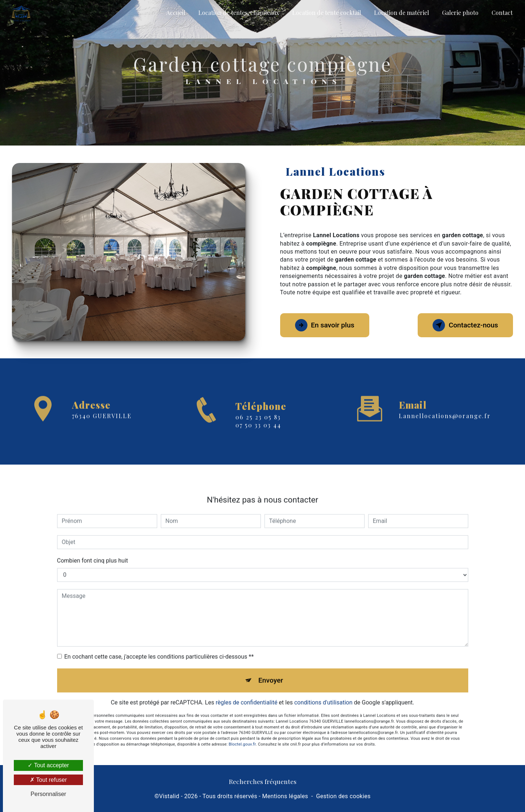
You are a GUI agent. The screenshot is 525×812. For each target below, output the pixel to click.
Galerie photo (460, 13)
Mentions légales (285, 796)
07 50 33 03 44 (258, 433)
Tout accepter (48, 765)
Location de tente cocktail (327, 13)
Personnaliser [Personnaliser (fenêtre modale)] (48, 794)
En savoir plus (325, 325)
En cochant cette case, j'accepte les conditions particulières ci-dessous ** (159, 649)
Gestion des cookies (343, 796)
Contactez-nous (465, 325)
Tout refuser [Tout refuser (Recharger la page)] (48, 780)
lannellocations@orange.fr (445, 408)
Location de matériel (401, 13)
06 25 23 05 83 (258, 425)
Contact (502, 13)
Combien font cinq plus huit (93, 553)
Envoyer (271, 672)
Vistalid (169, 796)
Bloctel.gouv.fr (242, 737)
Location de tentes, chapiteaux (239, 13)
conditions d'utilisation (323, 695)
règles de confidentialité (247, 695)
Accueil (176, 13)
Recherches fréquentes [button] (263, 781)
